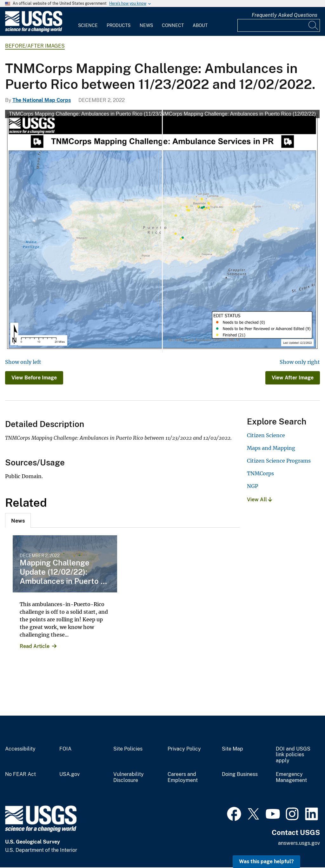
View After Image (293, 378)
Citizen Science (266, 435)
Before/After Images (35, 46)
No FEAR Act (20, 774)
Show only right (300, 362)
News (146, 25)
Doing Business (240, 774)
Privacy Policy (184, 749)
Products (119, 25)
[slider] (162, 231)
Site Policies (128, 749)
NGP (252, 486)
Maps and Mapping (271, 448)
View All (259, 500)
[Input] (279, 25)
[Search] (314, 25)
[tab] (18, 520)
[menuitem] (88, 22)
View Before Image (34, 378)
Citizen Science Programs (279, 461)
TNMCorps (260, 473)
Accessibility (20, 749)
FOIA (65, 749)
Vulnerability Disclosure (129, 777)
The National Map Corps (42, 100)
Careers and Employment (183, 777)
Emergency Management (291, 777)
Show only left (23, 362)
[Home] (34, 31)
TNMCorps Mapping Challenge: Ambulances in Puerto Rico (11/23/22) (88, 114)
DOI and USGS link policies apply (293, 755)
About (200, 25)
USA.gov (70, 774)
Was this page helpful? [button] (266, 861)
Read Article (35, 646)
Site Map (232, 749)
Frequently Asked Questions (285, 15)
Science (88, 25)
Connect (173, 25)
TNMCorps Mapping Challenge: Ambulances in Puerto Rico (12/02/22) (237, 114)
